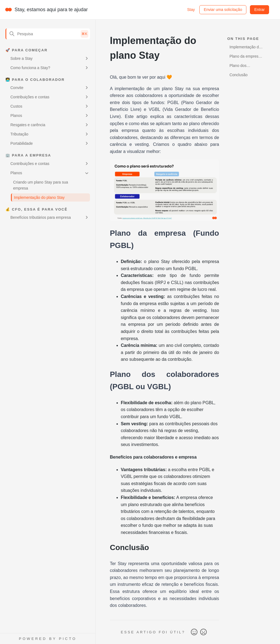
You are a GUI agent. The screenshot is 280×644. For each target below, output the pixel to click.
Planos (16, 116)
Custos (16, 106)
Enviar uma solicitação (223, 10)
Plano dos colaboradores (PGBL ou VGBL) (244, 67)
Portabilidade (22, 143)
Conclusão (238, 75)
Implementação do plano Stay (39, 197)
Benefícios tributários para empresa (41, 217)
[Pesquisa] (48, 34)
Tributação (19, 134)
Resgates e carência (28, 125)
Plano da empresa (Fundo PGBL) (245, 57)
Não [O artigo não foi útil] (203, 632)
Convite (17, 88)
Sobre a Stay (21, 58)
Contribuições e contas (30, 97)
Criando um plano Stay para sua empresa (41, 185)
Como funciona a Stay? (30, 68)
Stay (191, 10)
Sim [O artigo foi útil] (194, 632)
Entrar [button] (259, 10)
